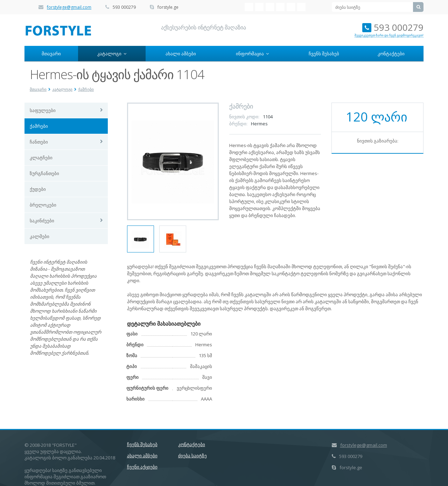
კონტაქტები (391, 54)
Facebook (259, 7)
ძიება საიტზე (192, 456)
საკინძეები (42, 221)
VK (249, 7)
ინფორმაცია (252, 54)
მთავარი (51, 54)
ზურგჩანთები (44, 173)
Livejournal (291, 7)
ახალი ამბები (181, 54)
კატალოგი (112, 54)
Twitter (270, 7)
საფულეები (43, 110)
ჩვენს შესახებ (324, 54)
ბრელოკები (43, 205)
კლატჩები (41, 158)
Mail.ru (280, 7)
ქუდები (38, 189)
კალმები (40, 236)
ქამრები (86, 89)
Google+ (301, 7)
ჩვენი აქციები (142, 467)
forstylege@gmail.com (69, 7)
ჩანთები (39, 142)
